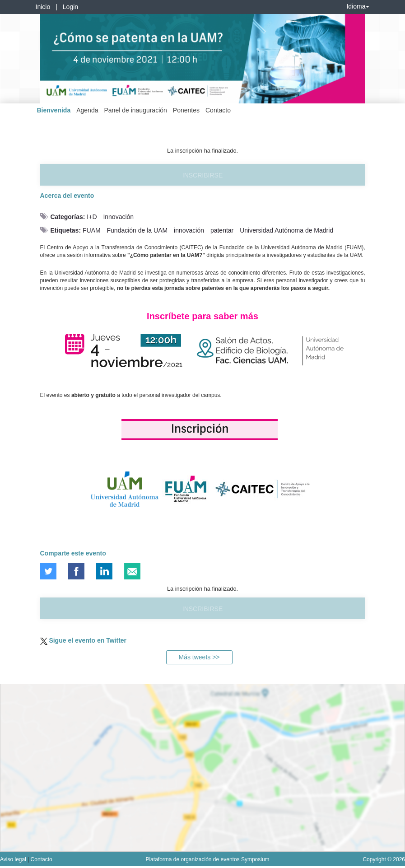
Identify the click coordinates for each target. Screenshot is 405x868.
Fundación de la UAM (137, 230)
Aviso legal (14, 859)
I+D (92, 217)
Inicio (43, 7)
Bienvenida (54, 110)
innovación (189, 230)
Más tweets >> (199, 657)
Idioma (358, 6)
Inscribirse (202, 175)
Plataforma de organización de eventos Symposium (207, 859)
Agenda (87, 110)
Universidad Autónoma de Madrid (286, 230)
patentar (222, 230)
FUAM (92, 230)
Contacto (218, 110)
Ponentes (186, 110)
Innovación (118, 217)
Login (70, 7)
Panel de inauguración (135, 110)
